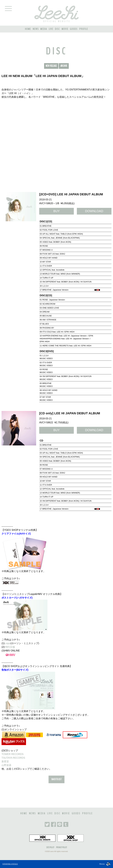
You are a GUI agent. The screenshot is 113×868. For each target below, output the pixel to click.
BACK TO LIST (56, 779)
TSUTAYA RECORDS (13, 758)
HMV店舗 (10, 647)
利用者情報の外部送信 (10, 864)
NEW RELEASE (51, 66)
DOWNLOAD (94, 211)
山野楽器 (6, 765)
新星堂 (5, 761)
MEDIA (44, 29)
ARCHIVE (64, 66)
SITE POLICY (50, 847)
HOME (28, 29)
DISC (57, 29)
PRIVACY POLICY (61, 847)
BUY (56, 211)
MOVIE (65, 29)
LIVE (51, 29)
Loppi (8, 643)
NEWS (36, 29)
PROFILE (84, 29)
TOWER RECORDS (13, 754)
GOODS (74, 29)
